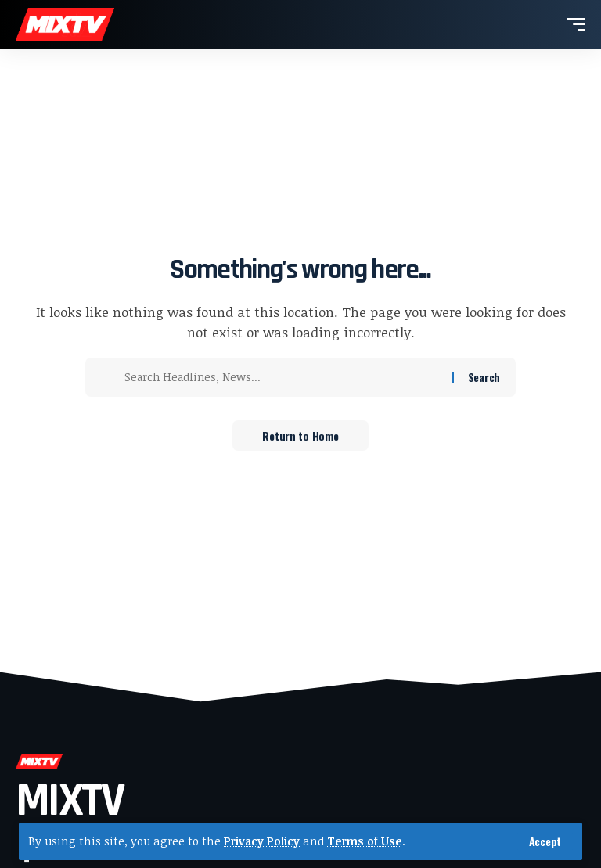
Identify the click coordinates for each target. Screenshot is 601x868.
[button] (545, 841)
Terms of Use (365, 841)
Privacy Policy (262, 841)
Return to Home (300, 436)
